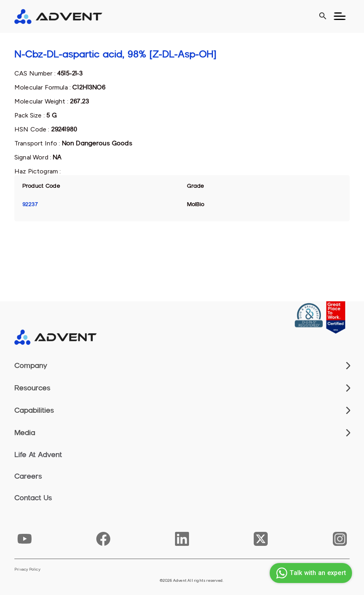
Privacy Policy (27, 569)
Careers (28, 476)
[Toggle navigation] (340, 16)
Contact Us (33, 498)
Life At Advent (38, 455)
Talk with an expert (310, 573)
